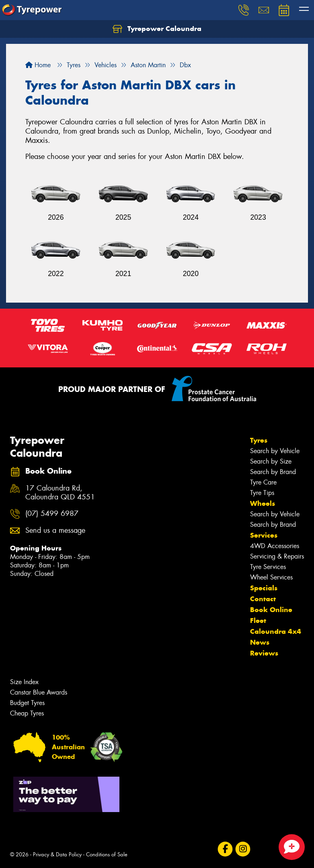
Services (264, 535)
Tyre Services (268, 567)
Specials (264, 588)
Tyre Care (263, 482)
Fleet (258, 621)
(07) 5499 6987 (52, 514)
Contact (263, 599)
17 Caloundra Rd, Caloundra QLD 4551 (60, 493)
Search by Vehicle (275, 451)
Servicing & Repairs (277, 556)
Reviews (264, 653)
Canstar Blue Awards (39, 692)
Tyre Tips (262, 493)
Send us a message (55, 531)
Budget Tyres (27, 703)
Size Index (24, 682)
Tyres (259, 440)
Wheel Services (271, 577)
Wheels (263, 503)
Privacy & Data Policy (57, 855)
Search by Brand (273, 472)
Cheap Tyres (27, 713)
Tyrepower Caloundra (157, 29)
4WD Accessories (275, 546)
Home (38, 65)
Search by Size (271, 461)
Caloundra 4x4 (276, 631)
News (260, 642)
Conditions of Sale (107, 855)
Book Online (271, 610)
